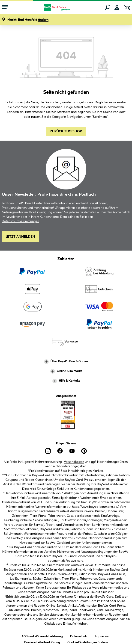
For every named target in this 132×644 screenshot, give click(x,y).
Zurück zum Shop (66, 131)
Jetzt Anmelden (20, 237)
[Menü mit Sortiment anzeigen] (5, 7)
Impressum (103, 636)
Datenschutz (79, 636)
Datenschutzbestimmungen (21, 221)
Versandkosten (74, 462)
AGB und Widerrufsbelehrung (42, 636)
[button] (28, 20)
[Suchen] (108, 7)
